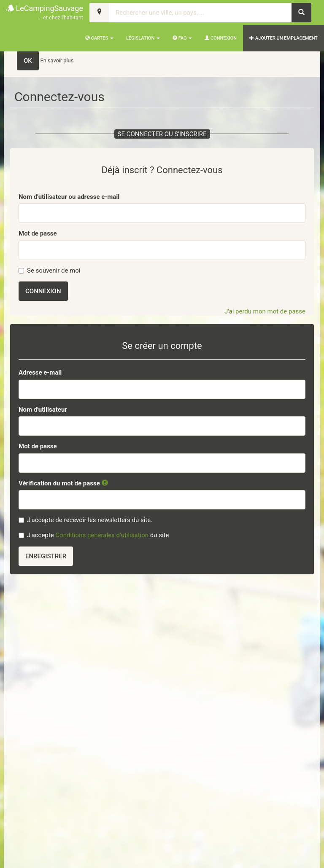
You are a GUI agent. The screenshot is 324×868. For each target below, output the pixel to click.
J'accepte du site (94, 535)
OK (28, 61)
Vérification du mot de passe (63, 483)
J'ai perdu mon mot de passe (265, 311)
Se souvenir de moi (50, 271)
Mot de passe (38, 233)
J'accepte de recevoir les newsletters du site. (85, 520)
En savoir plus (57, 60)
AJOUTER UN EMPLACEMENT (283, 38)
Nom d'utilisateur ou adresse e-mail (69, 197)
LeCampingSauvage (45, 13)
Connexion (221, 38)
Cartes (99, 38)
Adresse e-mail (40, 372)
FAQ (182, 38)
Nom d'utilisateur (43, 410)
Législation (143, 38)
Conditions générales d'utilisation (102, 535)
